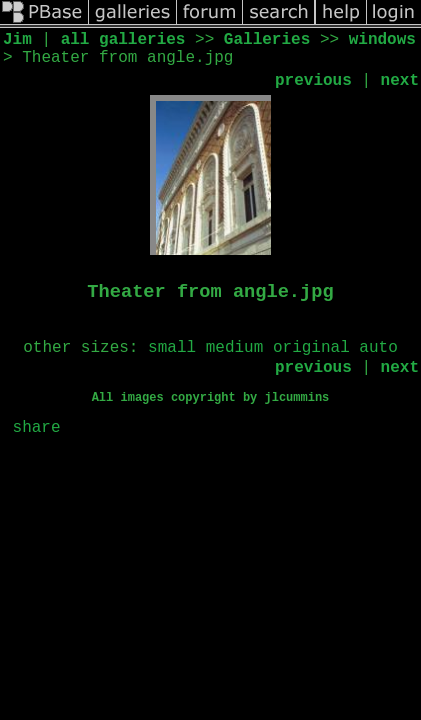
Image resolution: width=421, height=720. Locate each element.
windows (382, 40)
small (172, 348)
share (37, 428)
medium (235, 348)
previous (313, 81)
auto (378, 348)
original (311, 348)
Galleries (267, 40)
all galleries (123, 40)
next (400, 81)
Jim (17, 40)
